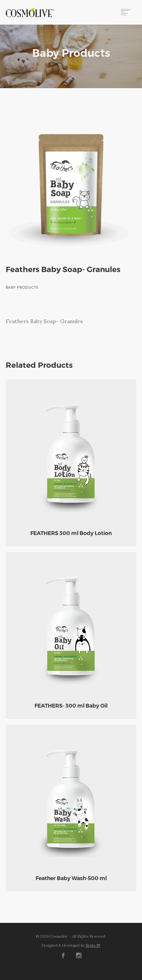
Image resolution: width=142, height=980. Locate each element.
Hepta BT (93, 945)
